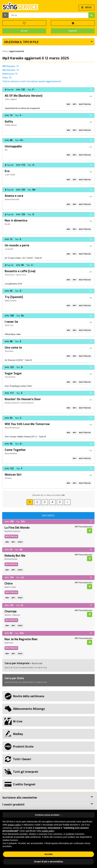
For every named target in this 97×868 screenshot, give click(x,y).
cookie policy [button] (48, 831)
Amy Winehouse (12, 428)
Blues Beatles (11, 453)
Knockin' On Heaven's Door (23, 399)
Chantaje (10, 611)
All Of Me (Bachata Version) (24, 96)
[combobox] (48, 15)
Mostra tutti (37, 663)
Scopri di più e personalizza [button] (48, 862)
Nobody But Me (15, 556)
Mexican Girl (13, 475)
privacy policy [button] (14, 825)
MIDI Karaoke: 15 (10, 66)
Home (5, 51)
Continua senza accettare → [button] (48, 815)
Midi (68, 104)
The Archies (10, 377)
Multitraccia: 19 (10, 74)
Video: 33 (7, 78)
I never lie (11, 322)
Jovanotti (9, 249)
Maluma (16, 615)
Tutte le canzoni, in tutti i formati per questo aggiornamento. (32, 81)
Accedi (24, 31)
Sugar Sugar (13, 373)
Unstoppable (13, 146)
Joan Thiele (10, 175)
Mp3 (75, 104)
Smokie (8, 478)
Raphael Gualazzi (12, 531)
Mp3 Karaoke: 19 (11, 70)
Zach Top (9, 325)
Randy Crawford (12, 403)
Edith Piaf (9, 643)
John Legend (11, 99)
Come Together (15, 450)
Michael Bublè (11, 559)
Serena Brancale (12, 199)
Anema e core (14, 196)
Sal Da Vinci (21, 275)
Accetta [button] (48, 854)
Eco (7, 171)
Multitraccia (85, 104)
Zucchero (9, 351)
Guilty (9, 122)
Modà (7, 224)
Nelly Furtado (11, 301)
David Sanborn (27, 403)
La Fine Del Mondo (17, 528)
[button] (5, 15)
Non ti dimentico (16, 221)
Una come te (13, 348)
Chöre (9, 584)
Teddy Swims (11, 125)
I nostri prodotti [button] (13, 805)
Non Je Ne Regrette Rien (21, 639)
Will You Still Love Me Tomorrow (27, 424)
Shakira (8, 615)
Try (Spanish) (14, 297)
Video (20, 542)
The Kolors (10, 275)
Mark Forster (10, 587)
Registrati (73, 31)
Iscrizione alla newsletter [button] (20, 798)
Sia (6, 150)
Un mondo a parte (17, 245)
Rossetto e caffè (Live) (20, 271)
